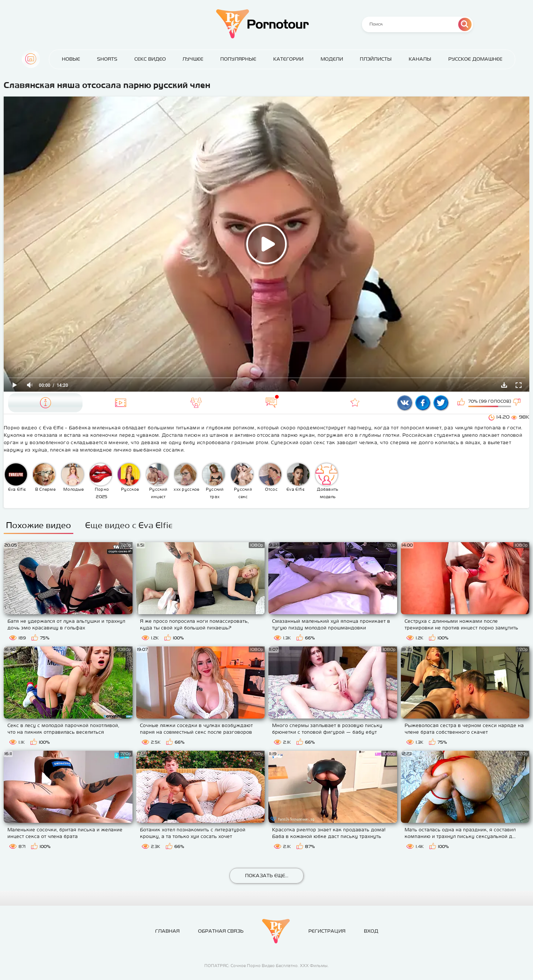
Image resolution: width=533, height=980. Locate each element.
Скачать (504, 385)
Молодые (73, 477)
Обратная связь (221, 931)
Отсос (270, 477)
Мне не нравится (517, 403)
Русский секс (242, 481)
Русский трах (214, 481)
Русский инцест (157, 481)
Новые (71, 59)
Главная (31, 59)
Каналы (420, 59)
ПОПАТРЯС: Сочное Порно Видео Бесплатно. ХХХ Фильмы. (266, 966)
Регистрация (327, 931)
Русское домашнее (475, 59)
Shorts (107, 59)
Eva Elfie (16, 477)
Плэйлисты (376, 59)
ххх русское (186, 477)
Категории (288, 59)
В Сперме (44, 477)
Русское (129, 477)
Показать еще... (267, 876)
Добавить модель (327, 481)
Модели (332, 59)
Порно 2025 (101, 481)
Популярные (238, 59)
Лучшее (193, 59)
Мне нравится (462, 403)
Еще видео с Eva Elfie (129, 525)
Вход (371, 931)
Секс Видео (150, 59)
